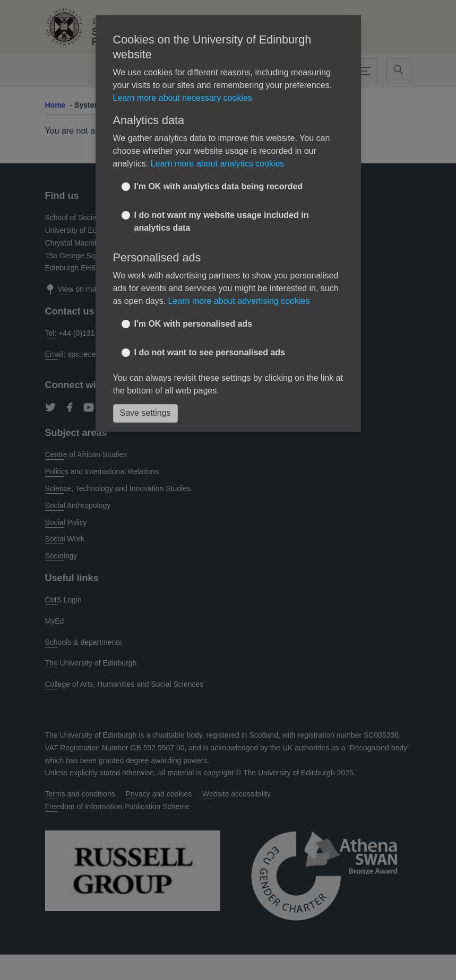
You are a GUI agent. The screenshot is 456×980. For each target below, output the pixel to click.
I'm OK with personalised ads (193, 324)
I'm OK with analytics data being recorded (219, 186)
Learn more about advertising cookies (239, 301)
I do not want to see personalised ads (210, 352)
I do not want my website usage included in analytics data (222, 221)
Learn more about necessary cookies (183, 98)
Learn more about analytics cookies (218, 164)
